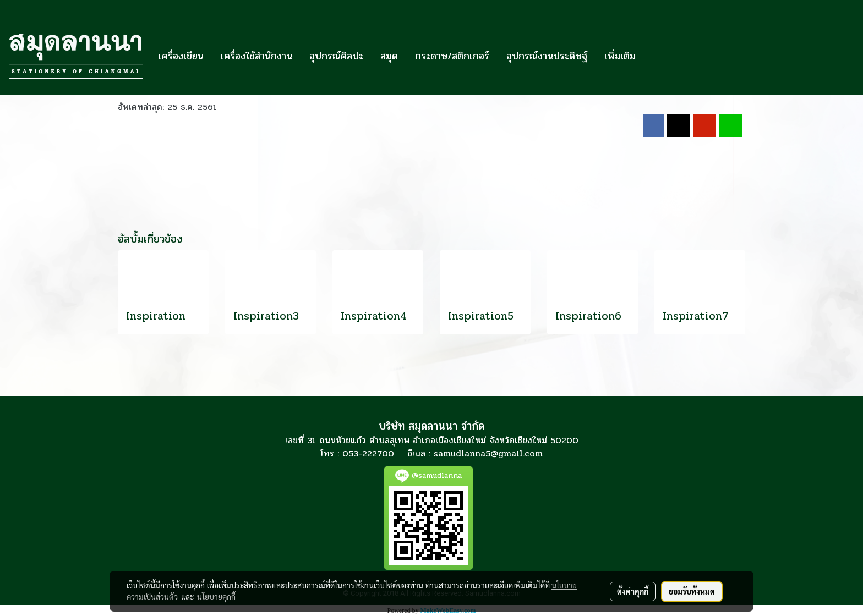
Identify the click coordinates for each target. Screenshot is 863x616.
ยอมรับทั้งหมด (692, 591)
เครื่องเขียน (181, 56)
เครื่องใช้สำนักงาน (256, 56)
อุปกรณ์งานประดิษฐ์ (547, 56)
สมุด (389, 56)
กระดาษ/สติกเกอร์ (452, 56)
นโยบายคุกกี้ (216, 597)
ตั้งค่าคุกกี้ (633, 591)
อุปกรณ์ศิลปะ (336, 56)
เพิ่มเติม (620, 56)
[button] (654, 56)
